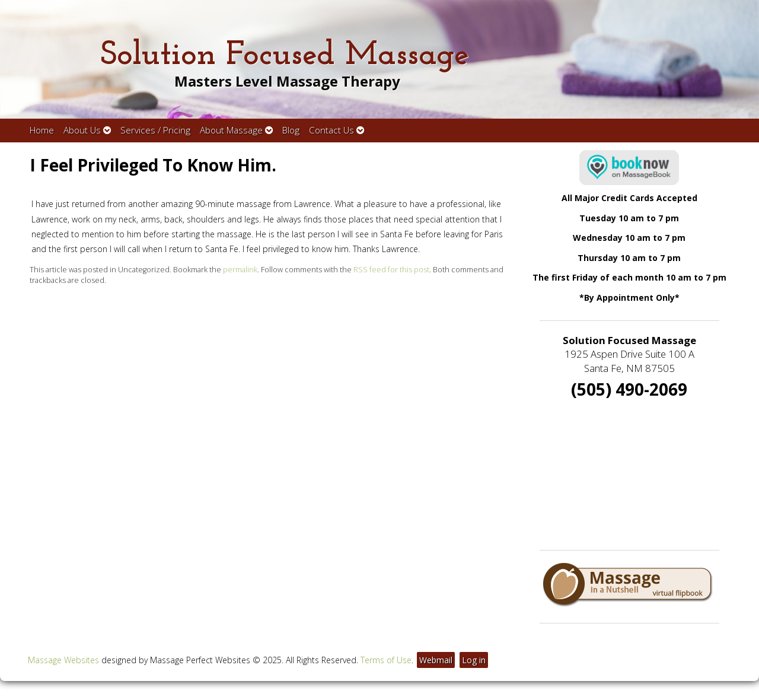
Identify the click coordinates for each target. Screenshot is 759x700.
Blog (291, 130)
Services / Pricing (155, 130)
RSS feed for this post (391, 270)
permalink (240, 270)
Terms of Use (386, 660)
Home (42, 130)
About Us (87, 130)
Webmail (436, 660)
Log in (474, 660)
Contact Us (337, 130)
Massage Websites (63, 660)
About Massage (236, 130)
